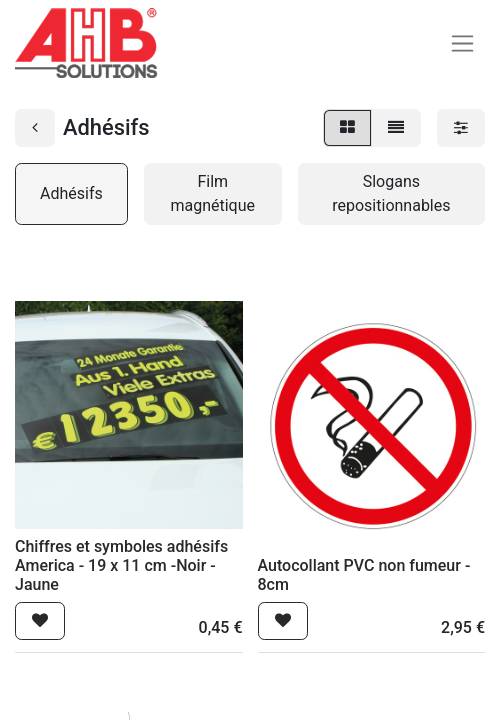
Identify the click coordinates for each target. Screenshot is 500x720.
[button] (40, 621)
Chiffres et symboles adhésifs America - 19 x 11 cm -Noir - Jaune (121, 565)
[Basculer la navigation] (462, 43)
